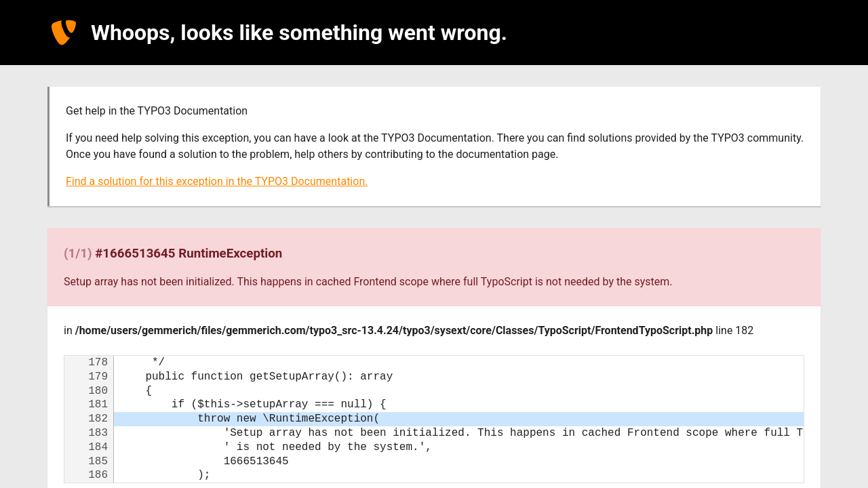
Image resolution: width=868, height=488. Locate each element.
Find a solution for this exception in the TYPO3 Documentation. (217, 181)
